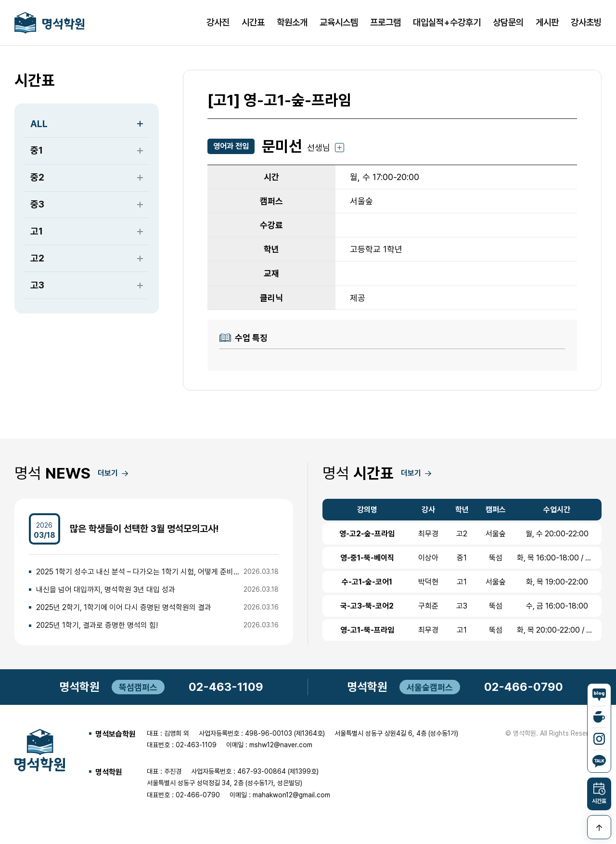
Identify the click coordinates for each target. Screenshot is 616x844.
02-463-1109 (226, 690)
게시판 (547, 23)
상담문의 (508, 23)
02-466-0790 (524, 690)
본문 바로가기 (0, 0)
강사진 (218, 23)
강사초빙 (586, 23)
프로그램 (385, 23)
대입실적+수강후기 (447, 23)
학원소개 (292, 23)
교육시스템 (339, 23)
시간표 (253, 23)
